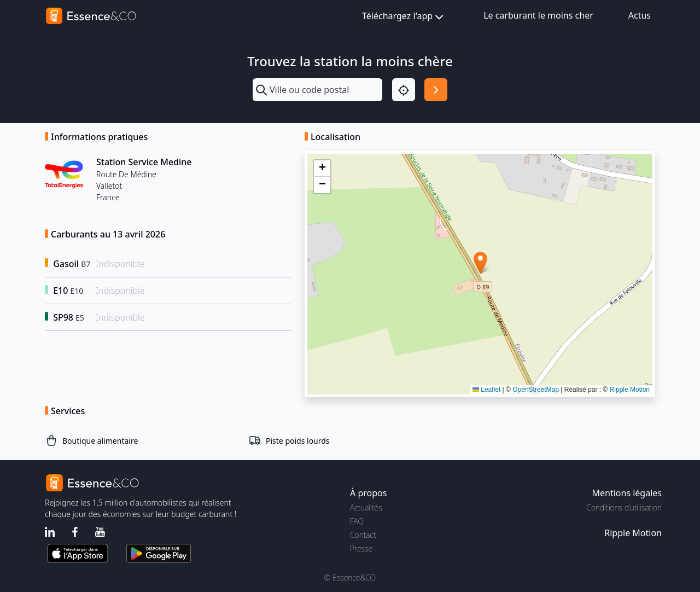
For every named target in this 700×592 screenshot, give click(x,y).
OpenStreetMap (536, 390)
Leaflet (486, 390)
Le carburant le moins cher (538, 15)
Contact (363, 535)
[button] (480, 263)
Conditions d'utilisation (624, 507)
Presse (361, 549)
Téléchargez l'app (404, 17)
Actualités (366, 507)
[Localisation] (404, 90)
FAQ (357, 521)
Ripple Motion (630, 390)
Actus (640, 15)
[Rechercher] (436, 90)
